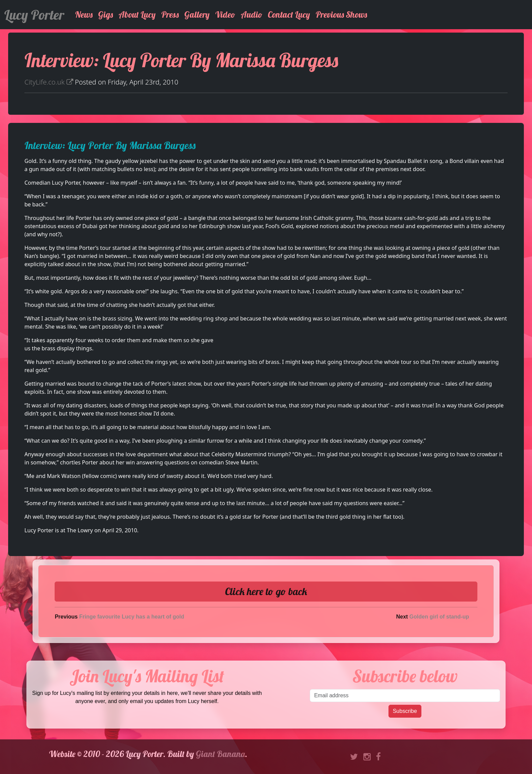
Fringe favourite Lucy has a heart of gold (131, 617)
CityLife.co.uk (49, 82)
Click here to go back (266, 591)
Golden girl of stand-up (439, 617)
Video (225, 14)
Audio (251, 14)
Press (170, 14)
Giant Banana (220, 754)
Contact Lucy (289, 14)
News (84, 14)
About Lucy (137, 14)
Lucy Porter (34, 15)
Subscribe (405, 711)
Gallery (197, 14)
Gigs (106, 14)
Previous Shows (341, 14)
